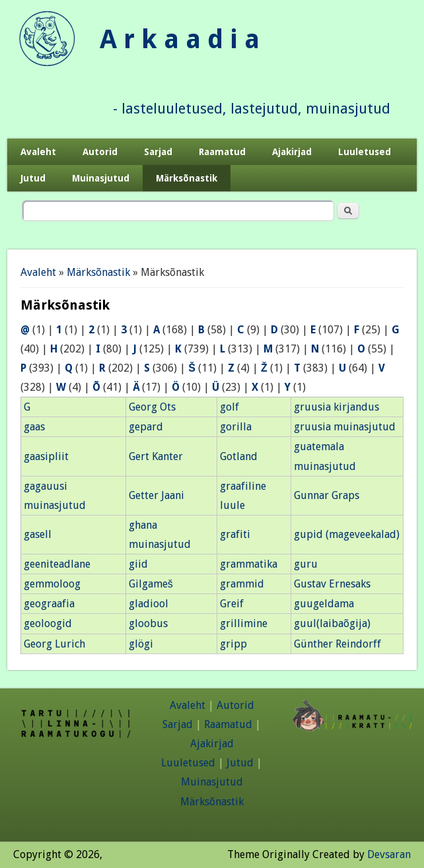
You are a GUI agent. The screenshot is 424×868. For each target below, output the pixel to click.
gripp (233, 644)
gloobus (148, 623)
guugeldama (324, 604)
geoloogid (48, 623)
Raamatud (222, 152)
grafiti (235, 534)
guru (306, 564)
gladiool (149, 604)
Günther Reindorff (337, 644)
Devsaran (389, 854)
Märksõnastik (187, 178)
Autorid (100, 152)
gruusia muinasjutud (345, 427)
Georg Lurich (54, 644)
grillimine (244, 623)
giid (138, 564)
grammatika (249, 564)
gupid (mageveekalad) (347, 534)
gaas (34, 427)
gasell (38, 534)
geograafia (49, 604)
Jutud (33, 178)
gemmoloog (52, 584)
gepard (146, 427)
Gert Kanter (156, 456)
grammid (242, 584)
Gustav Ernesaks (332, 584)
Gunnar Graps (327, 495)
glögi (141, 644)
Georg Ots (152, 407)
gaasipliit (46, 456)
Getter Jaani (157, 495)
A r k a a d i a (180, 39)
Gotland (239, 456)
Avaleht (38, 152)
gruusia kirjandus (336, 407)
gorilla (236, 427)
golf (230, 407)
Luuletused (365, 152)
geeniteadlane (57, 564)
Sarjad (158, 152)
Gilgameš (151, 584)
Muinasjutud (101, 178)
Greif (232, 604)
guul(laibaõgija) (332, 623)
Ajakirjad (292, 152)
